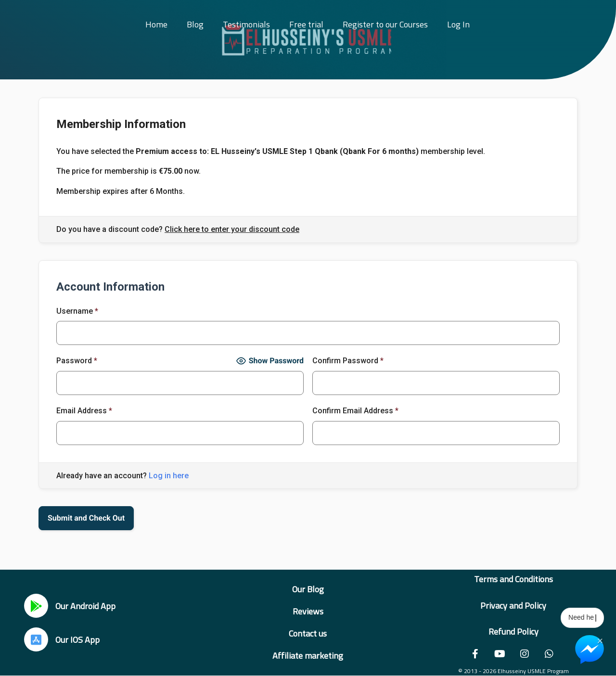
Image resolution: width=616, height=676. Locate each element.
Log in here (169, 476)
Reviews (308, 611)
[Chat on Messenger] (590, 650)
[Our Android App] (36, 606)
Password (77, 361)
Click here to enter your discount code (232, 230)
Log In (458, 24)
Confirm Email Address (355, 411)
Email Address (84, 411)
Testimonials (246, 24)
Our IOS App (77, 640)
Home (156, 24)
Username (77, 311)
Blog (195, 24)
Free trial (306, 24)
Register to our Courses (385, 24)
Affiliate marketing (308, 656)
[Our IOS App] (36, 639)
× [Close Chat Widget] (600, 640)
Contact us (308, 633)
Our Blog (308, 589)
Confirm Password (348, 361)
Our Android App (85, 606)
